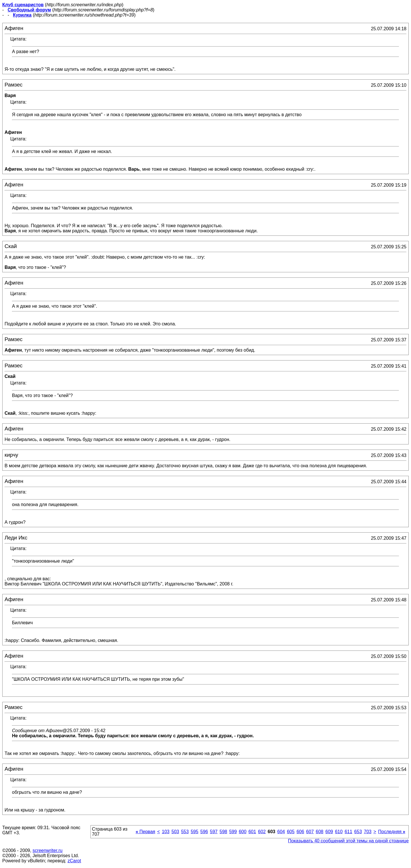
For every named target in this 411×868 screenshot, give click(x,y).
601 (252, 832)
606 (300, 832)
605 (291, 832)
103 (166, 832)
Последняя (392, 832)
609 (329, 832)
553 (185, 832)
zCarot (74, 861)
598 (223, 832)
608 (320, 832)
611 (348, 832)
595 (195, 832)
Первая (145, 832)
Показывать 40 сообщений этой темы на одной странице (348, 841)
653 (358, 832)
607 (310, 832)
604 (281, 832)
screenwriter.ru (48, 850)
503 (175, 832)
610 (339, 832)
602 (262, 832)
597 (214, 832)
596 (204, 832)
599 (233, 832)
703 (368, 832)
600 (243, 832)
